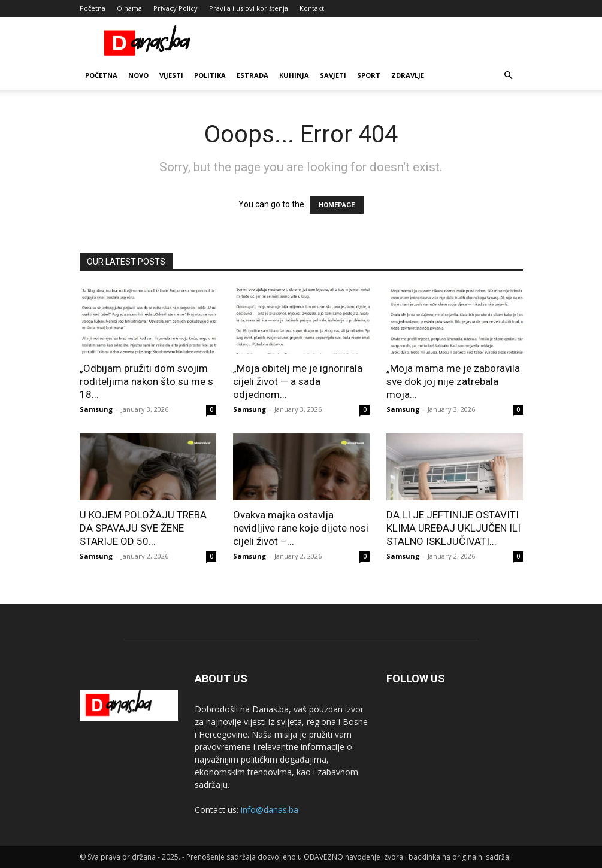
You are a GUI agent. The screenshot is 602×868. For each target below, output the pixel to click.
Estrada (252, 75)
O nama (129, 8)
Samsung (96, 409)
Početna (93, 8)
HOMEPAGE (337, 205)
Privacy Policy (176, 8)
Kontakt (312, 8)
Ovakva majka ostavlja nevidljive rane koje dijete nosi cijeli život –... (301, 528)
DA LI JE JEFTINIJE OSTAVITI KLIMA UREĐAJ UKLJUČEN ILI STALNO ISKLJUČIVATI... (453, 528)
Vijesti (171, 75)
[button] (509, 76)
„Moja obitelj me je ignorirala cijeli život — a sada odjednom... (298, 381)
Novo (138, 75)
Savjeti (333, 75)
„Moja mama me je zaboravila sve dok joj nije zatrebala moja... (453, 381)
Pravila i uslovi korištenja (249, 8)
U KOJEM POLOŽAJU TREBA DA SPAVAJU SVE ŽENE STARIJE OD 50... (143, 528)
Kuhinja (294, 75)
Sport (369, 75)
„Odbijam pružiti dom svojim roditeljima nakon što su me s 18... (146, 381)
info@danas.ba (270, 810)
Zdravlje (408, 75)
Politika (210, 75)
